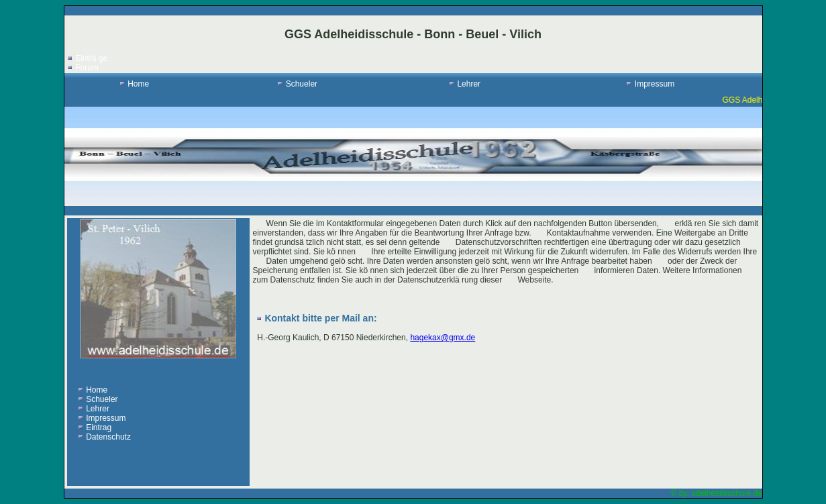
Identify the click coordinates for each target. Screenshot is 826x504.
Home (138, 84)
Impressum (655, 84)
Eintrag (99, 427)
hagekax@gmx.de (443, 338)
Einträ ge (91, 58)
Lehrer (469, 84)
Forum (87, 68)
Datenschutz (108, 437)
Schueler (302, 84)
